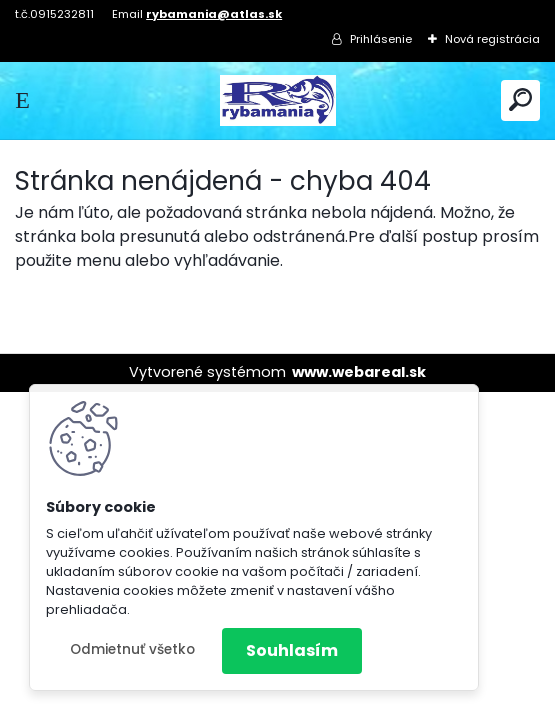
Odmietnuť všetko (132, 649)
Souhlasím (292, 650)
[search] (520, 99)
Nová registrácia (492, 39)
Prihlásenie (381, 39)
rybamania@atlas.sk (214, 14)
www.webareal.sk (359, 372)
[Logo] (278, 100)
